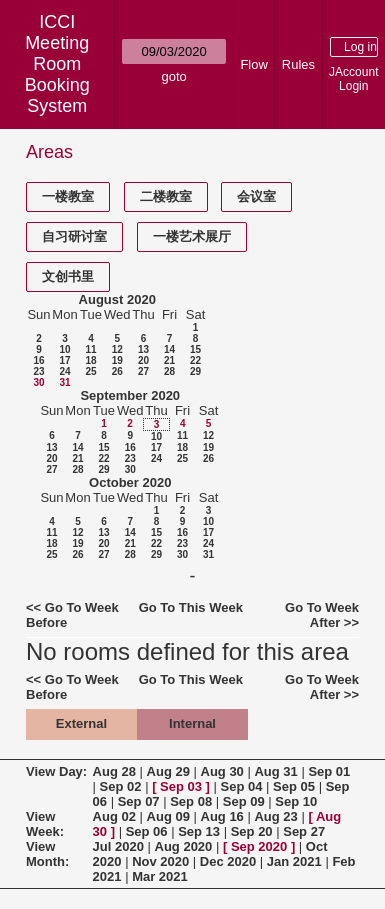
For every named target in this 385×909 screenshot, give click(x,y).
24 (64, 371)
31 (64, 382)
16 (38, 360)
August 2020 (117, 299)
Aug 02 (114, 816)
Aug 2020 (184, 846)
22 (195, 360)
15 (195, 349)
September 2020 (130, 395)
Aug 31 (275, 771)
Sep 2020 (259, 846)
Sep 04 (242, 786)
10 (64, 349)
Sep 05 (294, 786)
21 (169, 360)
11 (90, 349)
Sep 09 (244, 801)
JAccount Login (353, 79)
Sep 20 (252, 831)
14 (169, 349)
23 (38, 371)
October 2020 (130, 482)
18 (90, 360)
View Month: (47, 854)
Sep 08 (191, 801)
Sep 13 (199, 831)
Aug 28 (114, 771)
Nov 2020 (160, 861)
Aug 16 (222, 816)
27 (143, 371)
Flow (253, 64)
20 (143, 360)
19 (117, 360)
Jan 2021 (294, 861)
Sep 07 (139, 801)
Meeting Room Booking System (57, 74)
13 (143, 349)
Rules (298, 64)
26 (117, 371)
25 (90, 371)
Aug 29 (168, 771)
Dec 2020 (228, 861)
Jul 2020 (118, 846)
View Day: (56, 771)
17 (64, 360)
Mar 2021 (160, 876)
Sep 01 (329, 771)
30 (38, 382)
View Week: (45, 824)
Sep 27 (304, 831)
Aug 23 (275, 816)
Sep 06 (147, 831)
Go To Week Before (72, 615)
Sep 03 (181, 786)
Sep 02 (121, 786)
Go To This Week (191, 607)
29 (195, 371)
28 (169, 371)
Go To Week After (322, 615)
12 (117, 349)
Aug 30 (222, 771)
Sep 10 (296, 801)
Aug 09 (168, 816)
